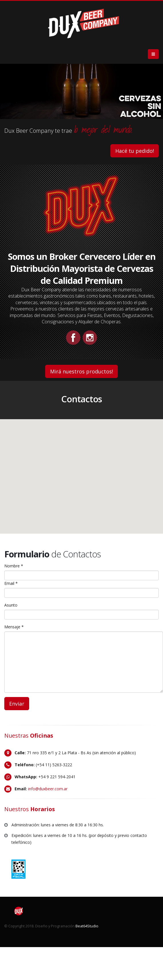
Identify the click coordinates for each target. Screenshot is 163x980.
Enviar (17, 704)
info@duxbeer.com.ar (48, 789)
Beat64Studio (87, 926)
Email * (11, 583)
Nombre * (14, 566)
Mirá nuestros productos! (81, 371)
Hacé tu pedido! (135, 151)
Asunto (11, 605)
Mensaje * (14, 627)
